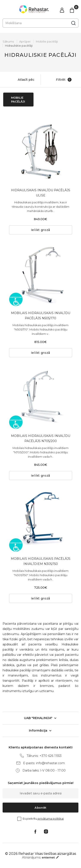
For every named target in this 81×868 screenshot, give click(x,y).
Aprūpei (25, 41)
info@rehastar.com (50, 763)
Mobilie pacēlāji (47, 41)
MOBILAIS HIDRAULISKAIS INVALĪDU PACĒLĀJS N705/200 (41, 438)
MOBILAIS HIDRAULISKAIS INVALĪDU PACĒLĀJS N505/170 (41, 316)
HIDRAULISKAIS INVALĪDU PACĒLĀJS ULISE (41, 193)
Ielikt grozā (40, 230)
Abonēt (40, 808)
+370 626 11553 (51, 756)
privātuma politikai (50, 819)
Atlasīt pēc (22, 80)
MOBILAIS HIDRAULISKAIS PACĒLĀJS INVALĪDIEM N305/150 (41, 561)
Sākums (8, 41)
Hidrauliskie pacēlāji (19, 46)
